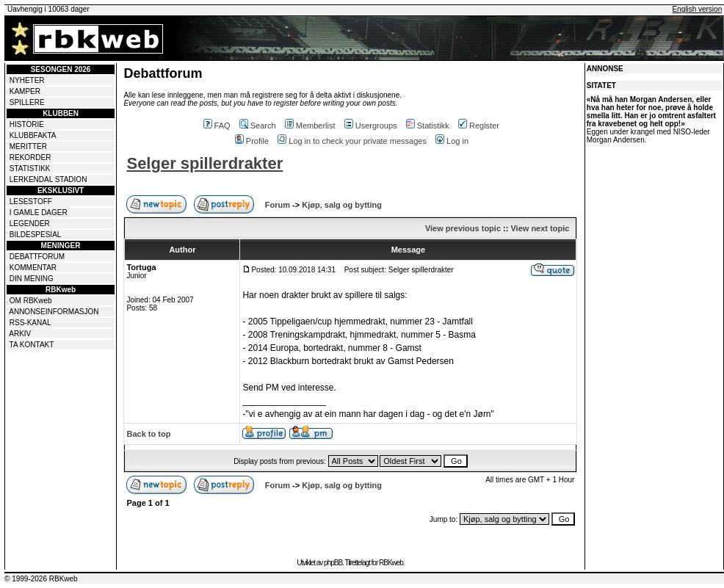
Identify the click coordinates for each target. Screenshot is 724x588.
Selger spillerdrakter (204, 163)
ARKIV (20, 334)
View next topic (540, 228)
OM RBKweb (31, 301)
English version (697, 9)
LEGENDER (30, 224)
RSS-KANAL (30, 323)
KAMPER (25, 91)
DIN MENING (32, 279)
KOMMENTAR (33, 268)
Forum (278, 205)
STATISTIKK (30, 168)
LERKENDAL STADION (48, 179)
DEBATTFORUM (37, 257)
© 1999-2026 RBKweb (41, 579)
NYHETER (27, 80)
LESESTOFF (31, 202)
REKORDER (30, 157)
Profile (252, 141)
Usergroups (371, 126)
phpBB (333, 563)
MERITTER (28, 146)
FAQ (217, 126)
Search (258, 126)
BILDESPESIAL (36, 235)
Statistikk (428, 126)
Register (479, 126)
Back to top (148, 434)
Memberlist (310, 126)
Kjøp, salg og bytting (342, 205)
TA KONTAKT (32, 345)
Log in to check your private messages (352, 141)
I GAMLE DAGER (39, 213)
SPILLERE (27, 102)
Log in (452, 141)
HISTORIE (27, 124)
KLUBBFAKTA (33, 135)
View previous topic (463, 228)
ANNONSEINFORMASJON (54, 312)
